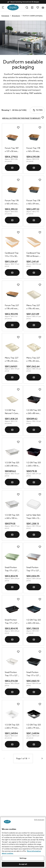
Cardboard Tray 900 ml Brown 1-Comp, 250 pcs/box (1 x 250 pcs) (34, 255)
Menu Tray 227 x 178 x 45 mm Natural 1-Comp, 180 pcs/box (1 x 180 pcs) (34, 307)
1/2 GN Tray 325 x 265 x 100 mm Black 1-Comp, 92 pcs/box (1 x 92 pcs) (34, 464)
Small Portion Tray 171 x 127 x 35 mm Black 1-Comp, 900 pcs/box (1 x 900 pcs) (12, 622)
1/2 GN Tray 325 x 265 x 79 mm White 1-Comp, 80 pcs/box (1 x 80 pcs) (12, 727)
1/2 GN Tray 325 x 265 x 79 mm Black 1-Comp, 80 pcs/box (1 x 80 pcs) (34, 727)
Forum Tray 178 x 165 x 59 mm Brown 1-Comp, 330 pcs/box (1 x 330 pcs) (34, 150)
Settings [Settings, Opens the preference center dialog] (23, 858)
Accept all (23, 864)
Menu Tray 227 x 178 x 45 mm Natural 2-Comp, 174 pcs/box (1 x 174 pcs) (12, 360)
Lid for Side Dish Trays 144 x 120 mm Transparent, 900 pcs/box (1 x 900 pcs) (34, 517)
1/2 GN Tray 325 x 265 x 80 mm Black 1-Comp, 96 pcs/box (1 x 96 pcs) (34, 412)
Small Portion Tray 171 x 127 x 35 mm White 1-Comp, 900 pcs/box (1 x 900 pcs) (34, 569)
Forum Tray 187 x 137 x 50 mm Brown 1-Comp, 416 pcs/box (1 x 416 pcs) (12, 150)
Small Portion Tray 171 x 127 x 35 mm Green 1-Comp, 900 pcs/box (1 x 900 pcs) (12, 569)
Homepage (5, 16)
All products (16, 16)
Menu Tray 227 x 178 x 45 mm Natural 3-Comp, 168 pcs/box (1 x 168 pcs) (33, 360)
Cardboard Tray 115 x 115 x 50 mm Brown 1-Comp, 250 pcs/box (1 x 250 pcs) (12, 255)
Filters (9, 104)
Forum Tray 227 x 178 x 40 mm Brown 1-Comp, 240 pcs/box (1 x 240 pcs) (12, 307)
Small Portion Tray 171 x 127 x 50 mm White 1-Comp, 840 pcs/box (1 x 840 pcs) (12, 674)
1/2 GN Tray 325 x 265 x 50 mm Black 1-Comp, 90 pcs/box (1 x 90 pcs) (34, 622)
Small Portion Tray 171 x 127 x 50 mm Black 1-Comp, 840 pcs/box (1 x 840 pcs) (34, 674)
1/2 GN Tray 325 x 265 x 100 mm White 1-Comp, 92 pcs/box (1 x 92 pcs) (12, 517)
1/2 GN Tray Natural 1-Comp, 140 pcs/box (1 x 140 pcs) (12, 412)
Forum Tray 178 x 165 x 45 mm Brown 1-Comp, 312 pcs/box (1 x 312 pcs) (12, 202)
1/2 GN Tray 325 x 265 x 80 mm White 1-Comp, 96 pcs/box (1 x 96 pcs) (12, 464)
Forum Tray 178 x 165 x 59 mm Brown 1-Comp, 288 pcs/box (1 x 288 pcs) (34, 202)
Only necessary (39, 820)
